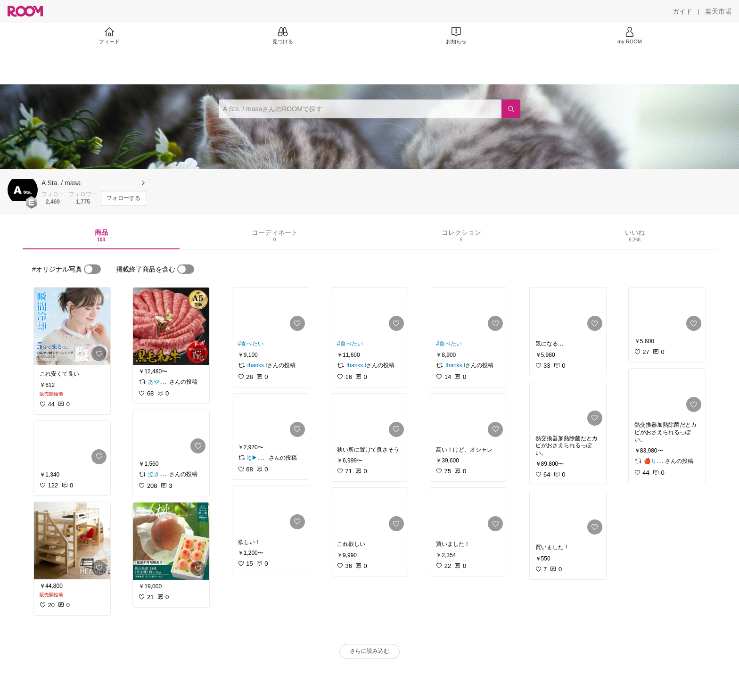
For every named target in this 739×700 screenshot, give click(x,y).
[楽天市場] (718, 11)
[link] (72, 326)
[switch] (92, 269)
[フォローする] (123, 198)
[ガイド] (682, 11)
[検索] (511, 109)
